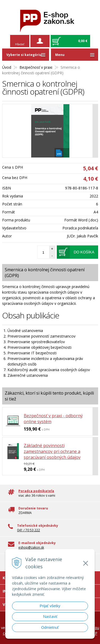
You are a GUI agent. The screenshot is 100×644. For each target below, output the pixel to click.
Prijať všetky (50, 606)
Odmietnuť (50, 627)
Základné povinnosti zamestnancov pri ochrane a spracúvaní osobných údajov (52, 451)
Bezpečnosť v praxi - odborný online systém (53, 419)
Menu (60, 55)
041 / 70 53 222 (29, 530)
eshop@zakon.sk (31, 547)
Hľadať (20, 44)
